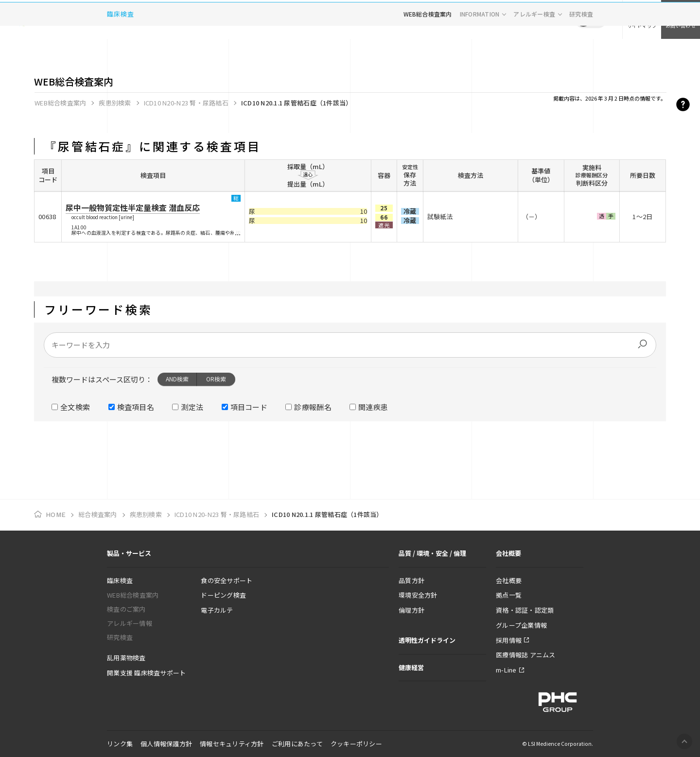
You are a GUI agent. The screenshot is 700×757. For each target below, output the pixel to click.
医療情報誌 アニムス (526, 655)
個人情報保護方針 (166, 744)
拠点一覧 (509, 595)
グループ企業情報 (521, 625)
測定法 (192, 407)
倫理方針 (411, 610)
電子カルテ (217, 610)
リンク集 (120, 744)
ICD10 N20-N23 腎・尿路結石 (186, 103)
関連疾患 (373, 407)
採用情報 (509, 640)
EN (598, 19)
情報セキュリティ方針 (232, 744)
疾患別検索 (115, 103)
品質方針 (411, 580)
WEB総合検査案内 (428, 51)
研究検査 (581, 51)
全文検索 (75, 407)
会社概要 (509, 580)
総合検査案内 (98, 514)
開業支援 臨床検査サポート (146, 673)
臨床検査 (121, 51)
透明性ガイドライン (427, 640)
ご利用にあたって (297, 744)
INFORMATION (480, 51)
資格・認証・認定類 (525, 610)
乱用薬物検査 (126, 658)
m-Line (506, 670)
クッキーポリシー (356, 744)
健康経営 (411, 667)
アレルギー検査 (534, 51)
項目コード (249, 407)
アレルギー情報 (130, 623)
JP (583, 19)
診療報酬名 (313, 407)
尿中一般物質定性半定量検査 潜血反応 (133, 207)
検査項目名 (136, 407)
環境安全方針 (418, 595)
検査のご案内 (126, 609)
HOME (56, 515)
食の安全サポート (227, 580)
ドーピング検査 (223, 595)
